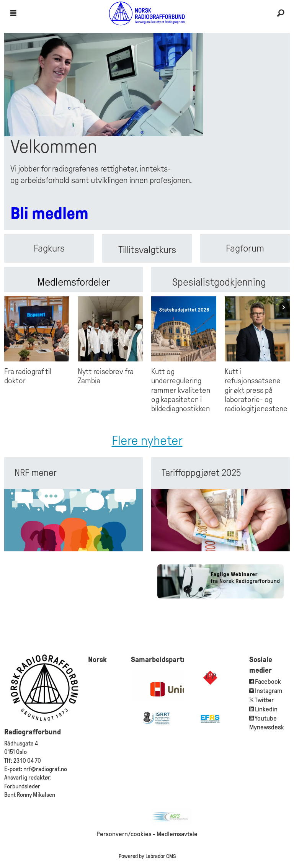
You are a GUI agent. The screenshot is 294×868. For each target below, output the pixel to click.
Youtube (266, 718)
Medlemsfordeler (73, 282)
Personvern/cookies (124, 834)
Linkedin (266, 709)
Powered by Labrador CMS (147, 856)
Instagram (269, 691)
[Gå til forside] (147, 13)
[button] (284, 307)
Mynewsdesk (267, 727)
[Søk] (281, 13)
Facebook (267, 682)
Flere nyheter (147, 441)
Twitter (264, 700)
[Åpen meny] (13, 13)
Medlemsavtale (177, 834)
